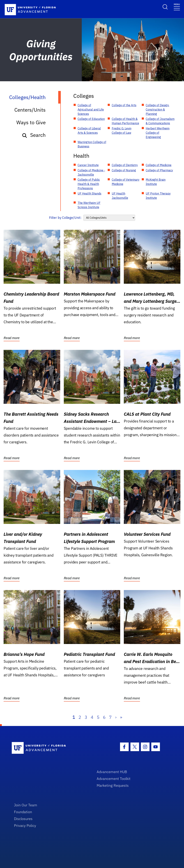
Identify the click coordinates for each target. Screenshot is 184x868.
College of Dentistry (125, 165)
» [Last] (121, 717)
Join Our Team (26, 805)
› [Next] (116, 717)
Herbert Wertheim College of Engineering (158, 133)
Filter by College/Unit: (65, 218)
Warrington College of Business (92, 144)
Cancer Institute (88, 165)
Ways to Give (31, 122)
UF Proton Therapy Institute (158, 196)
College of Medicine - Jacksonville (91, 172)
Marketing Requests (113, 785)
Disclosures (23, 819)
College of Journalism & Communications (160, 121)
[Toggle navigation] (177, 7)
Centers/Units (30, 110)
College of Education (91, 119)
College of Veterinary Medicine (126, 182)
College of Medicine (159, 165)
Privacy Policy (25, 825)
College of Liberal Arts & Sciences (89, 131)
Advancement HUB (112, 772)
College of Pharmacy (159, 170)
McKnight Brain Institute (156, 182)
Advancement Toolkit (114, 779)
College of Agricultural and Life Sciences (91, 109)
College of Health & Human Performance (125, 121)
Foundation (23, 812)
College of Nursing (124, 170)
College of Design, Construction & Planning (157, 109)
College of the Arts (124, 105)
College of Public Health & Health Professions (89, 184)
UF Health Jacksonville (120, 196)
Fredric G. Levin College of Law (122, 131)
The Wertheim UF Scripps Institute (89, 205)
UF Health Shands (89, 193)
